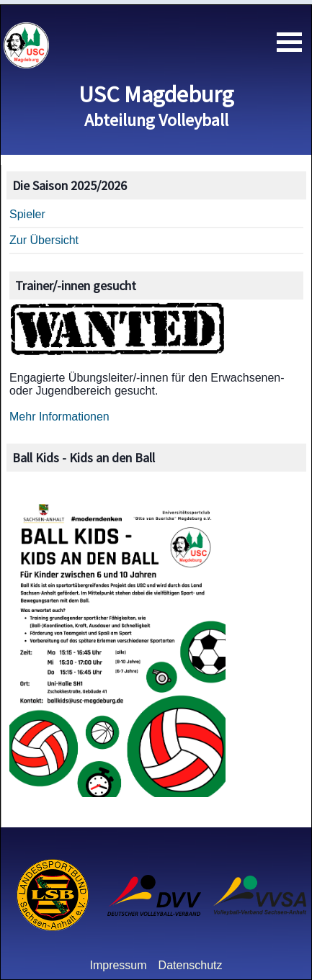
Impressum (118, 965)
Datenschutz (191, 965)
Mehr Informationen (59, 417)
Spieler (27, 214)
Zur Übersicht (44, 240)
